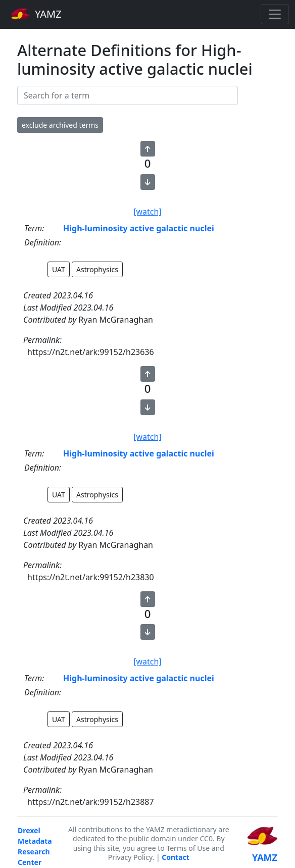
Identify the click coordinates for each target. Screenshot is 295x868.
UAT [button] (59, 269)
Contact (176, 857)
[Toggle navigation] (275, 14)
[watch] (147, 212)
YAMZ (36, 14)
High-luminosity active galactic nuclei (139, 228)
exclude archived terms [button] (60, 125)
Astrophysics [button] (97, 269)
